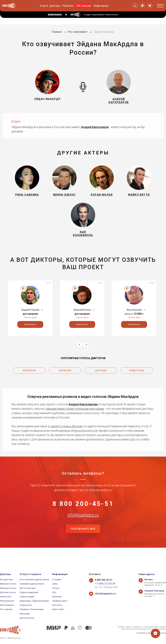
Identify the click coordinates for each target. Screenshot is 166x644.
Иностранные (7, 605)
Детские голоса (8, 592)
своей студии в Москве (67, 434)
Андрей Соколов (30, 319)
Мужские (29, 379)
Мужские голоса (8, 584)
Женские (65, 379)
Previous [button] (80, 354)
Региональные (7, 601)
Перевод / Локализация (32, 609)
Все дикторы (6, 579)
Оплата (56, 588)
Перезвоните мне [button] (83, 545)
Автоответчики (27, 588)
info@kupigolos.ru (83, 529)
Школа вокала (27, 618)
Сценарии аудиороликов (32, 584)
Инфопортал (101, 6)
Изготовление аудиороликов (34, 579)
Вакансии (57, 597)
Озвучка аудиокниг (29, 592)
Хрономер (25, 614)
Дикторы (55, 6)
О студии (57, 579)
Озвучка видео (27, 597)
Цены (55, 584)
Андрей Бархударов (95, 129)
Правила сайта (60, 601)
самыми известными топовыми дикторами (75, 416)
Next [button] (86, 354)
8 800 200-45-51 (83, 513)
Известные (137, 379)
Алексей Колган (82, 319)
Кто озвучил (6, 609)
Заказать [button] (30, 334)
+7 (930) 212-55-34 (104, 584)
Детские (101, 379)
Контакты (57, 605)
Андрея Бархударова (83, 412)
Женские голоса (8, 588)
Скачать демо (30, 327)
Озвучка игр (26, 605)
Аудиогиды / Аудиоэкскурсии (34, 601)
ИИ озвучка (84, 6)
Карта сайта (58, 609)
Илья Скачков (134, 319)
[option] (30, 317)
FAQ (54, 592)
